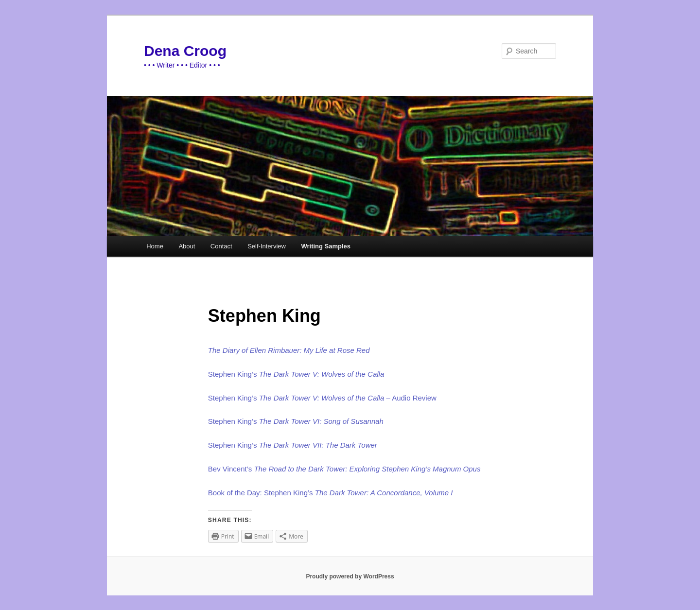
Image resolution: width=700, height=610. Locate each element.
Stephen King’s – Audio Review (322, 398)
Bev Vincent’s (231, 469)
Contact (221, 246)
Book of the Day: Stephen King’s (331, 493)
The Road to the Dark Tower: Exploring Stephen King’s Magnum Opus (367, 469)
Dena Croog (185, 51)
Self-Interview (267, 246)
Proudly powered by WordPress (350, 576)
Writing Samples (326, 246)
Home (155, 246)
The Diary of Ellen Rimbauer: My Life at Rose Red (289, 350)
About (187, 246)
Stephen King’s (296, 374)
